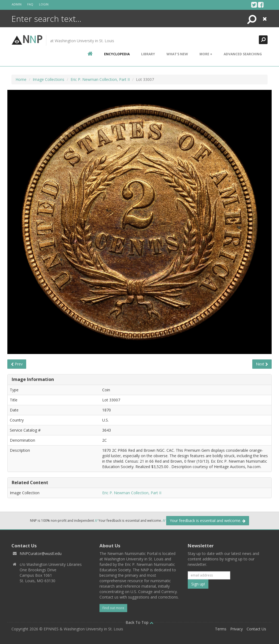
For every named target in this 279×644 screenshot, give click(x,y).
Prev (17, 364)
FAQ (30, 4)
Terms (221, 629)
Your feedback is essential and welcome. (208, 521)
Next (262, 364)
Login (44, 4)
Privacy (236, 629)
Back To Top (139, 622)
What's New (177, 54)
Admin (17, 4)
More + (206, 54)
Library (148, 54)
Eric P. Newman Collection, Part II (100, 79)
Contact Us (256, 629)
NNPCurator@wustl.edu (41, 553)
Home (21, 79)
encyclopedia (117, 54)
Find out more (113, 608)
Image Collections (48, 79)
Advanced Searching (243, 54)
